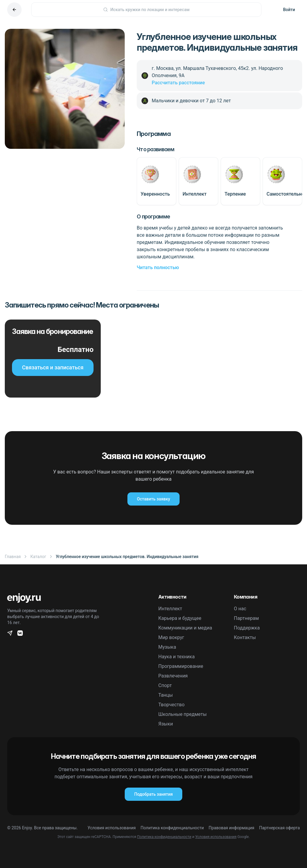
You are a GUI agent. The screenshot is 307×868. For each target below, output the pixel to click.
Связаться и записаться (53, 367)
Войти (289, 10)
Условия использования (112, 828)
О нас (240, 609)
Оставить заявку (153, 499)
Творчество (171, 705)
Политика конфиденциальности (172, 828)
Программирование (181, 666)
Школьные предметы (182, 714)
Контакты (245, 637)
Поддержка (247, 628)
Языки (166, 724)
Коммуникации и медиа (185, 628)
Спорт (165, 685)
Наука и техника (176, 657)
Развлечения (173, 676)
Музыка (167, 647)
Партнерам (246, 618)
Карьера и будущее (180, 618)
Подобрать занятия (153, 794)
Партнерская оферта (279, 828)
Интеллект (170, 609)
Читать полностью (158, 267)
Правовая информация (231, 828)
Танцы (166, 695)
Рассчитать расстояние (178, 83)
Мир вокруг (171, 637)
